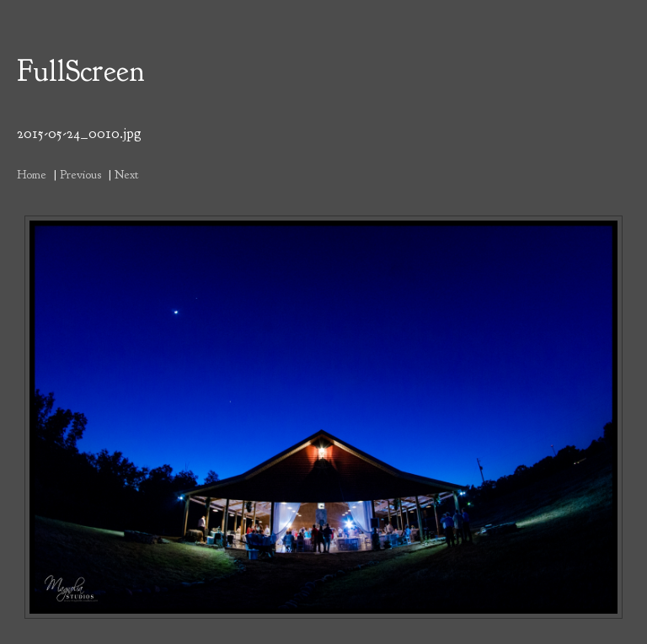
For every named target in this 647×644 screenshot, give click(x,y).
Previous (80, 174)
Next (126, 174)
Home (32, 174)
